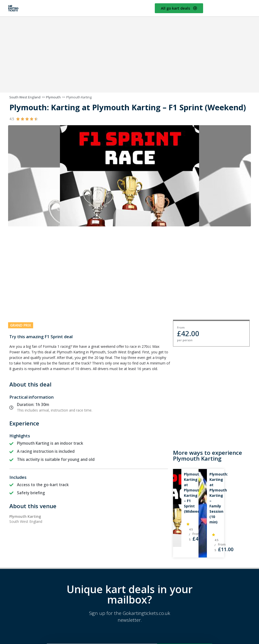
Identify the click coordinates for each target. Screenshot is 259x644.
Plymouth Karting (79, 97)
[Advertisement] (129, 55)
